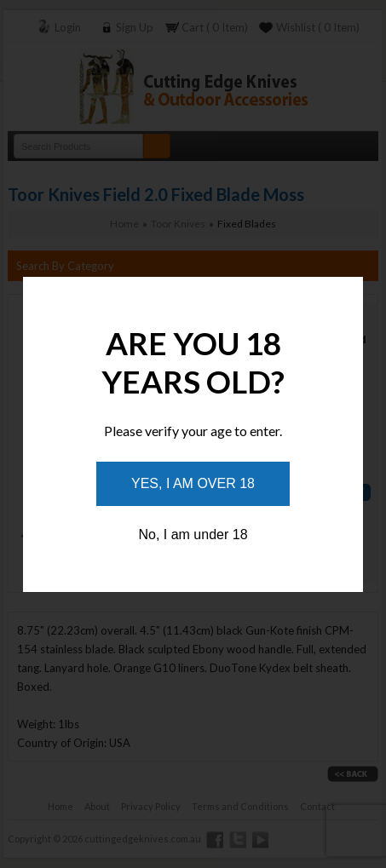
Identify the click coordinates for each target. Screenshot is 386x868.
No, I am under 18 (193, 535)
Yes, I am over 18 (193, 483)
